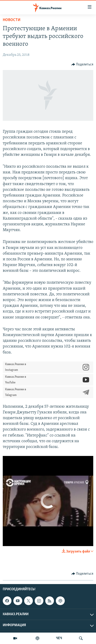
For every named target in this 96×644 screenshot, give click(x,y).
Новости (12, 20)
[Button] (82, 65)
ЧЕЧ (59, 638)
